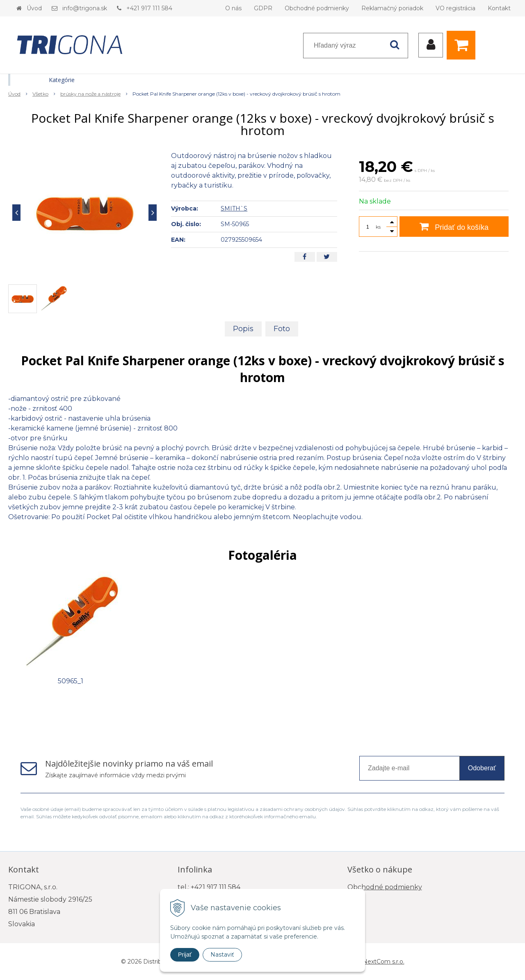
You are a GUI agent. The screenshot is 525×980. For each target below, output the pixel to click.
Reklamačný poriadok (392, 8)
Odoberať (482, 768)
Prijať (185, 955)
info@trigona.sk (85, 8)
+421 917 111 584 (149, 8)
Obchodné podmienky (317, 8)
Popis (243, 329)
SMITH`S (234, 208)
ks (378, 227)
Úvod (34, 8)
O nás (233, 8)
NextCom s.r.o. (383, 962)
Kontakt (499, 8)
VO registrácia (455, 8)
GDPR (263, 8)
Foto (282, 329)
